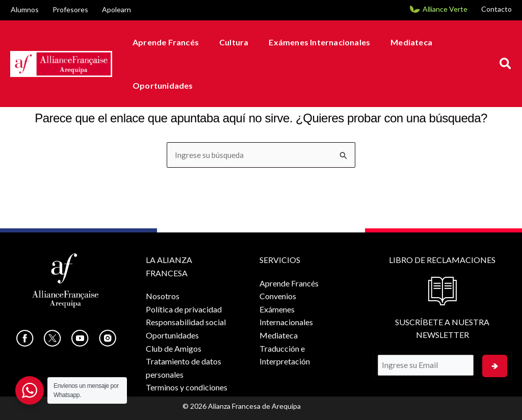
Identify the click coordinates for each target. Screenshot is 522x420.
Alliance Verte (445, 9)
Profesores (70, 9)
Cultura (228, 42)
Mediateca (397, 42)
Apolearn (116, 9)
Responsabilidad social (186, 322)
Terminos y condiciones (187, 387)
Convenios (276, 296)
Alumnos (25, 9)
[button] (506, 64)
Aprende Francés (164, 42)
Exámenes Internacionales (309, 42)
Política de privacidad (184, 309)
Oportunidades (161, 85)
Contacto (497, 9)
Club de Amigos (174, 348)
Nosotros (163, 296)
